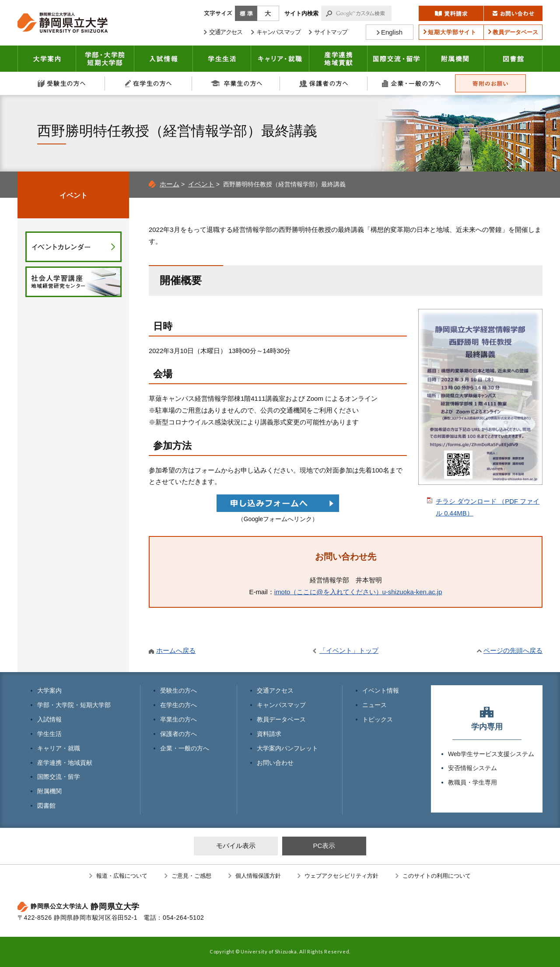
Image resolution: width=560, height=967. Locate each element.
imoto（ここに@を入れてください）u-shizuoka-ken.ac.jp (358, 592)
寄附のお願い (490, 83)
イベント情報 (381, 690)
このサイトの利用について (437, 876)
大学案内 (47, 59)
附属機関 (455, 59)
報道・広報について (122, 876)
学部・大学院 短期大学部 (105, 59)
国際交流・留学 (397, 59)
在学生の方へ (149, 83)
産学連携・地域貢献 (338, 59)
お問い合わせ (275, 763)
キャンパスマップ (281, 705)
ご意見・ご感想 (191, 876)
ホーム (170, 184)
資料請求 (269, 734)
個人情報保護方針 (258, 876)
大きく (268, 13)
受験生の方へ (61, 83)
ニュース (374, 705)
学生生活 (222, 59)
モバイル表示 (236, 846)
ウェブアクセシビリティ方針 (341, 876)
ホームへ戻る (176, 650)
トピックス (378, 719)
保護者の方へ (324, 83)
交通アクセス (275, 690)
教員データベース (281, 719)
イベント (201, 184)
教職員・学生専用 (472, 782)
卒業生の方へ (236, 83)
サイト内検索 (301, 13)
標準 (246, 13)
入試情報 (164, 59)
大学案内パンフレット (287, 748)
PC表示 (324, 846)
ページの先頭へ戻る (513, 650)
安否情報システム (472, 768)
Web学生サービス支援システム (491, 754)
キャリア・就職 (280, 59)
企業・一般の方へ (411, 83)
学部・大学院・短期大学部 (74, 705)
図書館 (513, 59)
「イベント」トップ (349, 650)
